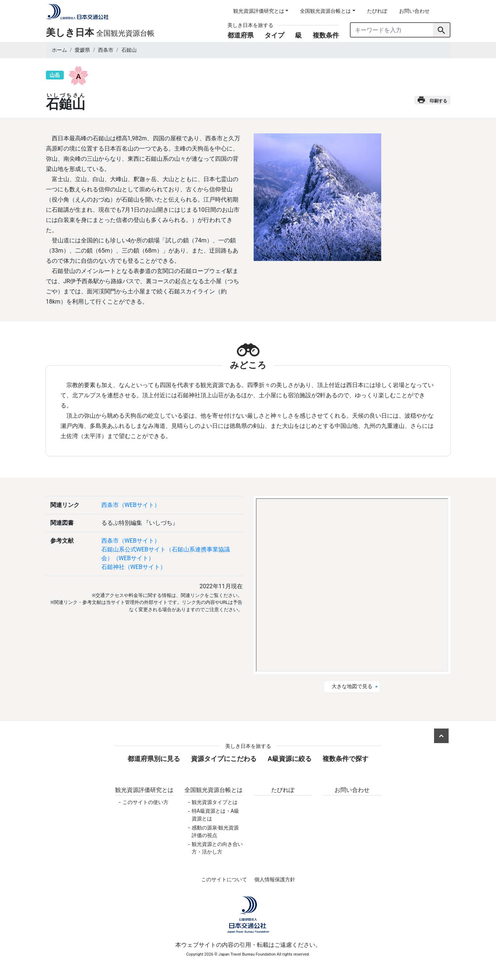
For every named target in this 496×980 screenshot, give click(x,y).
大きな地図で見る (352, 686)
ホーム (59, 50)
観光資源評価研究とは (144, 790)
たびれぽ (377, 11)
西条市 (106, 50)
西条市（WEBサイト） (131, 505)
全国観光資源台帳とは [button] (325, 11)
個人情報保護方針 (275, 879)
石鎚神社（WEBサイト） (134, 567)
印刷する (432, 100)
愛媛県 (82, 50)
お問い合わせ (414, 11)
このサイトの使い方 (145, 802)
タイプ (274, 35)
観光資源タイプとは (215, 802)
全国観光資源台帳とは (214, 790)
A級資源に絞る (289, 759)
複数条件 (326, 35)
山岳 (55, 75)
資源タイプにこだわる (224, 759)
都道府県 (241, 35)
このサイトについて (224, 879)
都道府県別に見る (154, 759)
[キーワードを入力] (392, 30)
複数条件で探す (345, 759)
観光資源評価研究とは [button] (259, 11)
